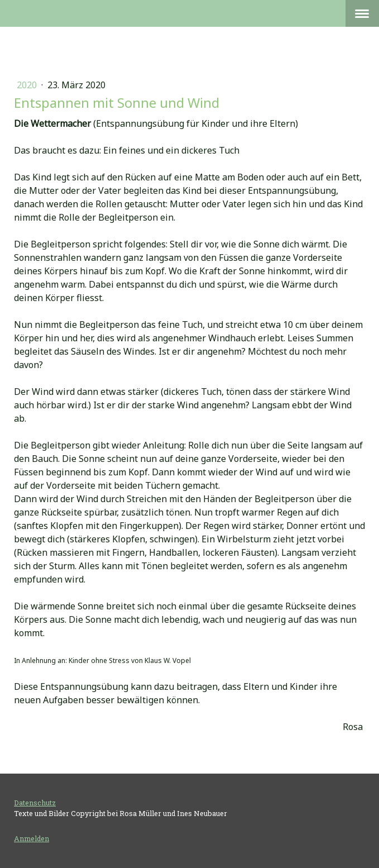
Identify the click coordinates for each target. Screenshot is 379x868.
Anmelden (32, 838)
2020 (28, 85)
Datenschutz (35, 803)
